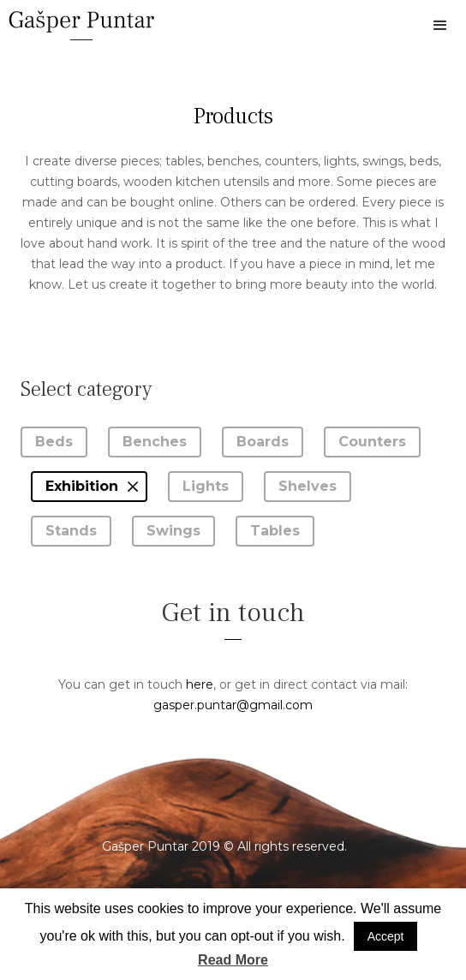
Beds (54, 442)
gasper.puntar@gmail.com (233, 705)
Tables (275, 531)
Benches (155, 442)
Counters (372, 442)
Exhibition (82, 486)
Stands (71, 531)
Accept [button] (386, 936)
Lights (206, 486)
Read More (233, 960)
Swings (173, 531)
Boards (263, 442)
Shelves (308, 486)
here (200, 684)
